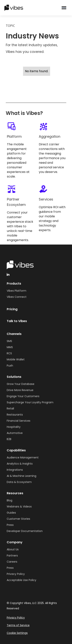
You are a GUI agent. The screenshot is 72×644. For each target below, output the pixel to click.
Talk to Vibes (17, 321)
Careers (12, 562)
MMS (10, 347)
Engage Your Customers (23, 396)
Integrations (15, 470)
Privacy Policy (16, 574)
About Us (13, 549)
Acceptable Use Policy (22, 580)
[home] (25, 8)
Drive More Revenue (20, 390)
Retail (10, 408)
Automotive (15, 433)
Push (10, 366)
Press (10, 525)
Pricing (12, 309)
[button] (64, 8)
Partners (12, 556)
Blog (10, 500)
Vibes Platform (17, 291)
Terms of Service (18, 625)
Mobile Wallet (16, 359)
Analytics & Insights (20, 464)
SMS (9, 341)
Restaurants (15, 415)
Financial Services (19, 421)
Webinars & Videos (19, 507)
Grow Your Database (21, 384)
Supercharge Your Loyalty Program (30, 402)
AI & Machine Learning (22, 476)
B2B (9, 439)
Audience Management (23, 457)
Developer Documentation (25, 531)
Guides (11, 513)
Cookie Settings (17, 633)
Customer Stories (18, 519)
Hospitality (14, 427)
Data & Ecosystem (19, 482)
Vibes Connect (17, 297)
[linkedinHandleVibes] (8, 274)
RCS (9, 353)
